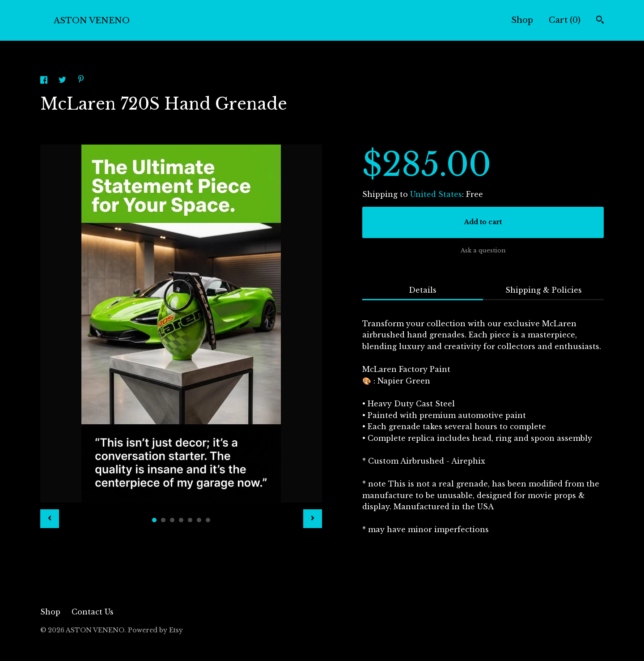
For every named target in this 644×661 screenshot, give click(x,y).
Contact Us (93, 612)
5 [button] (190, 520)
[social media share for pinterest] (81, 80)
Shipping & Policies (544, 290)
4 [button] (181, 520)
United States (436, 194)
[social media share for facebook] (45, 81)
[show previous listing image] (50, 519)
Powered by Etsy (155, 630)
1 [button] (154, 520)
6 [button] (199, 520)
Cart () (565, 20)
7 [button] (208, 520)
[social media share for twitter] (64, 81)
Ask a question (483, 250)
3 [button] (172, 520)
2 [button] (163, 520)
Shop (522, 20)
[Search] (600, 21)
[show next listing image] (313, 519)
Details (423, 290)
